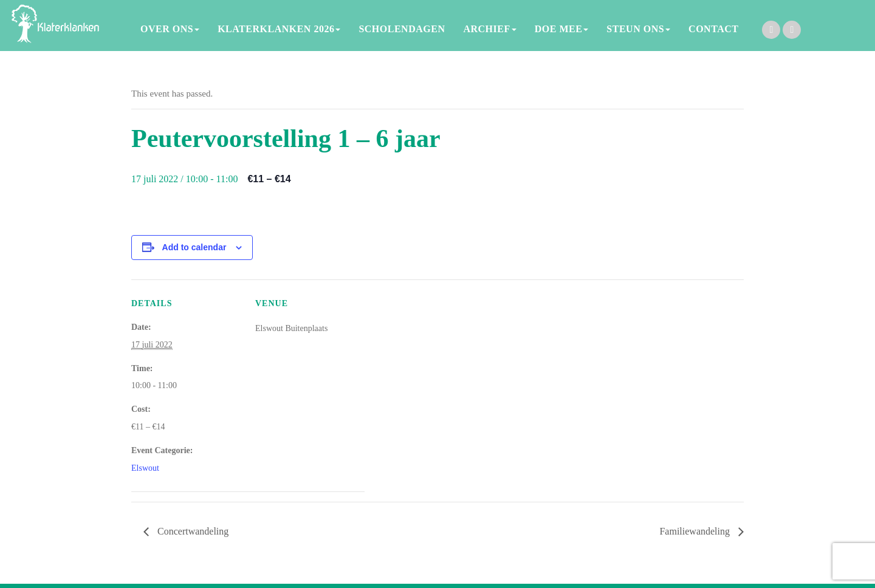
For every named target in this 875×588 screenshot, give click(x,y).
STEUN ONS (638, 29)
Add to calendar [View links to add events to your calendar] (194, 247)
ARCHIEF (489, 29)
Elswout (145, 468)
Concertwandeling (192, 531)
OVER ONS (170, 29)
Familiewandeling (696, 531)
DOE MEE (562, 29)
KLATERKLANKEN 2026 (279, 29)
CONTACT (713, 29)
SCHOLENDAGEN (402, 29)
